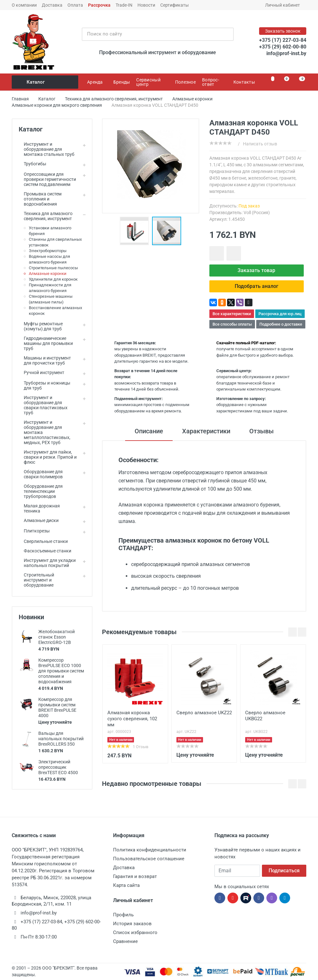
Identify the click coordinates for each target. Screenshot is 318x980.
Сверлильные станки (43, 541)
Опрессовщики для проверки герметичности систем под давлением (47, 179)
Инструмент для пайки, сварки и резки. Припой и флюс (48, 457)
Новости (146, 5)
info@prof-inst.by (286, 53)
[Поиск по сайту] (151, 34)
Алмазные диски (39, 520)
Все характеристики (232, 314)
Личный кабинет (285, 5)
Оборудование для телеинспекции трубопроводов (41, 491)
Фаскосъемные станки (45, 551)
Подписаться (284, 871)
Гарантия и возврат (135, 876)
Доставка (52, 5)
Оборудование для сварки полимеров (41, 474)
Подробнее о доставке (281, 324)
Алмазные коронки (48, 274)
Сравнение (125, 941)
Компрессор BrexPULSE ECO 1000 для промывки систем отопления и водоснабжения (61, 671)
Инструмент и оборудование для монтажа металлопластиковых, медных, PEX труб (45, 432)
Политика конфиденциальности (150, 850)
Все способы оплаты (232, 324)
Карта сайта (126, 885)
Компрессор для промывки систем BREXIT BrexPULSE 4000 (57, 707)
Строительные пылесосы (53, 268)
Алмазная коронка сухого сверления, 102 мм (132, 719)
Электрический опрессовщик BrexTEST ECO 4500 (58, 767)
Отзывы (261, 431)
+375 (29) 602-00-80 (283, 47)
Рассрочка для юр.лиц (280, 314)
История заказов (132, 924)
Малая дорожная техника (39, 508)
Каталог (45, 82)
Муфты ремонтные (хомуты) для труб (41, 326)
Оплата (75, 5)
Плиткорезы (34, 531)
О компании (24, 5)
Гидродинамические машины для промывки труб (46, 343)
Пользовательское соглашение (149, 859)
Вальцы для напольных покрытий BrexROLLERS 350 (61, 739)
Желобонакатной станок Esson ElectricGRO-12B (57, 637)
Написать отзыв (260, 144)
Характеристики (206, 431)
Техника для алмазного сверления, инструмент (46, 216)
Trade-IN (124, 5)
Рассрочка (99, 5)
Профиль (123, 915)
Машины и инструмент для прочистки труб (45, 360)
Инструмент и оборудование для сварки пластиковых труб (43, 405)
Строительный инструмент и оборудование (36, 580)
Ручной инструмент (41, 372)
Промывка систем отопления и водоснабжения (40, 199)
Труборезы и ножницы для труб (45, 385)
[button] (136, 231)
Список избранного (135, 932)
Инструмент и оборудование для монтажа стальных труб (47, 149)
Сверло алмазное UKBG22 (265, 716)
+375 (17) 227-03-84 (283, 40)
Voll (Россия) (257, 213)
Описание (149, 431)
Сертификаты (175, 5)
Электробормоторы (48, 251)
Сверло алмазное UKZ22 (204, 713)
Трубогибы (32, 164)
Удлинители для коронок (53, 279)
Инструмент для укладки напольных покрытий (47, 563)
